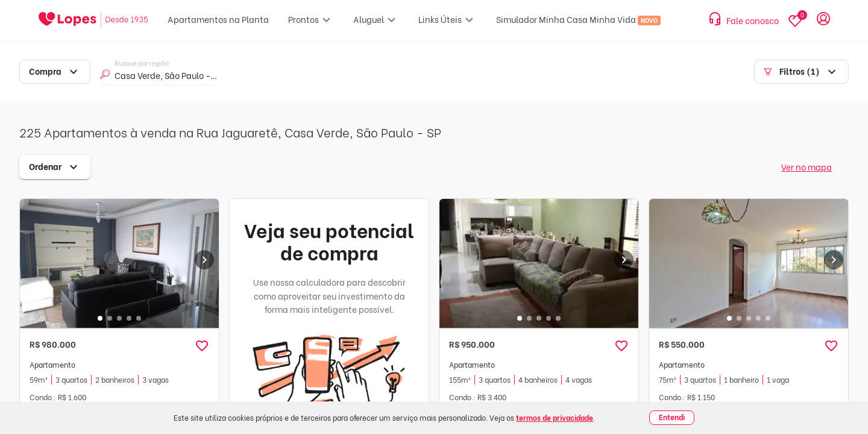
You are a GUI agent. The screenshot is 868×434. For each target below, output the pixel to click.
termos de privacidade (555, 417)
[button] (202, 346)
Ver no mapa (807, 167)
